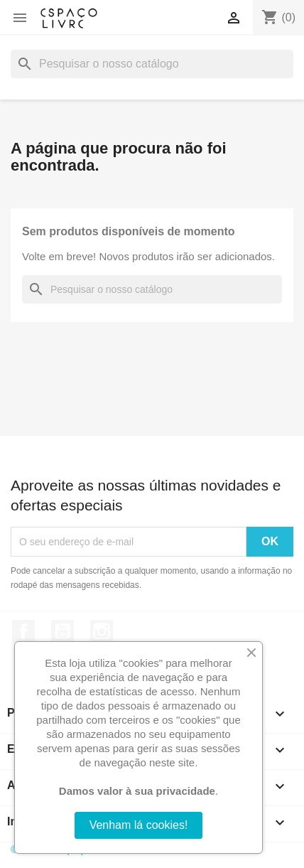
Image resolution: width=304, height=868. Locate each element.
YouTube (63, 631)
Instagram (102, 631)
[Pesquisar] (152, 64)
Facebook (23, 631)
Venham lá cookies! (139, 825)
